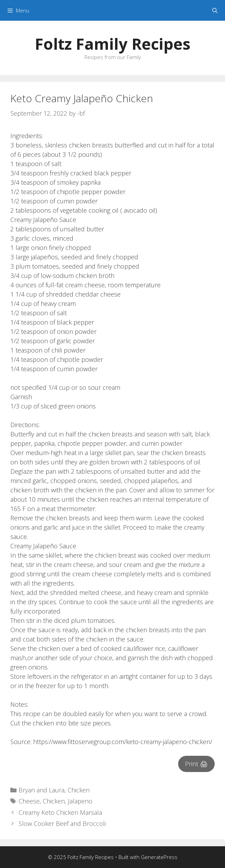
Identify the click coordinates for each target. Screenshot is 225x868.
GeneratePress (159, 857)
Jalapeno (80, 801)
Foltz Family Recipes (113, 44)
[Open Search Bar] (215, 10)
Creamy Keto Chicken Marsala (60, 812)
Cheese (29, 801)
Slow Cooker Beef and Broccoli (62, 823)
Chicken (79, 790)
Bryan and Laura (42, 790)
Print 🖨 (196, 764)
